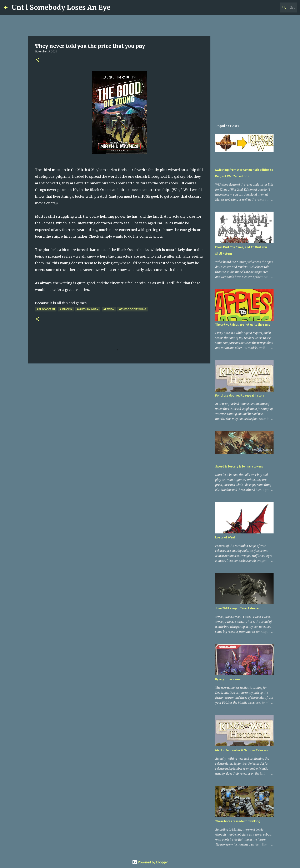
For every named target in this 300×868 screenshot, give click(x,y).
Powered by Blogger (150, 862)
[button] (37, 60)
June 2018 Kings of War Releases (237, 608)
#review (109, 309)
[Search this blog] (275, 7)
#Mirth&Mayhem (88, 309)
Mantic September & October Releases (241, 750)
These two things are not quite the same (243, 325)
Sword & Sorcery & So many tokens (239, 466)
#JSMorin (66, 309)
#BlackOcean (46, 309)
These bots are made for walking (238, 821)
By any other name (228, 679)
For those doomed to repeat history (240, 396)
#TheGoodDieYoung (132, 309)
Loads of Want (225, 537)
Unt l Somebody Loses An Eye (61, 7)
